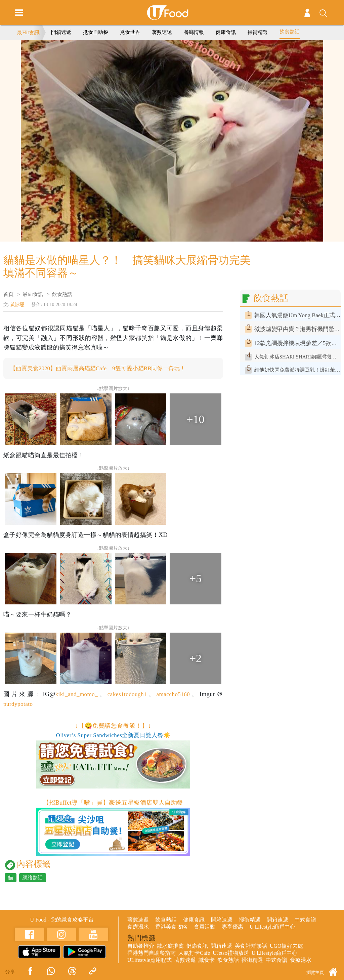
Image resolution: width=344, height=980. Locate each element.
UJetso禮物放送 (231, 953)
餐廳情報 (194, 32)
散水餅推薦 (170, 946)
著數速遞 (162, 32)
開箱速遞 (61, 32)
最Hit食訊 (28, 32)
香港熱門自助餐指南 (152, 953)
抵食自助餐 (96, 32)
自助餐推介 (141, 946)
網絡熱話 (33, 878)
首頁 (8, 294)
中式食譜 (305, 920)
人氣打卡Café (194, 953)
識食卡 (207, 960)
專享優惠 (232, 927)
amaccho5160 (174, 694)
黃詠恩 (17, 305)
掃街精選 (258, 32)
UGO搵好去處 (286, 946)
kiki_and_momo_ (75, 694)
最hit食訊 (33, 294)
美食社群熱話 (251, 946)
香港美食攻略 (171, 927)
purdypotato (19, 704)
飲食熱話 (290, 32)
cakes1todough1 (127, 694)
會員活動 (205, 927)
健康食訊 (226, 32)
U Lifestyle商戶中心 (272, 927)
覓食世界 (130, 32)
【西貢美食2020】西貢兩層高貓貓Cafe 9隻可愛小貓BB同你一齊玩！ (103, 369)
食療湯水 (138, 927)
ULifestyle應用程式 (149, 960)
